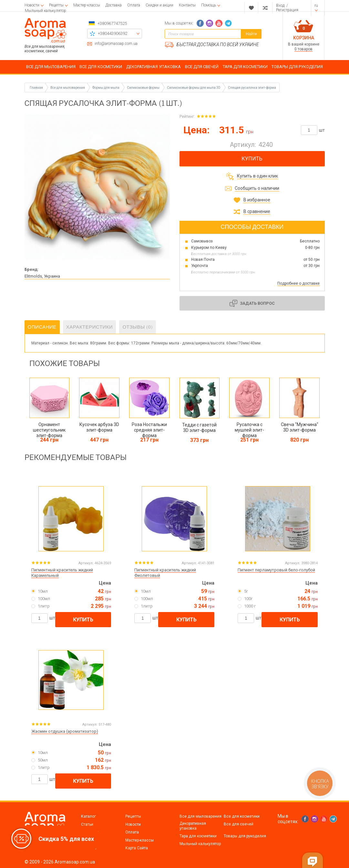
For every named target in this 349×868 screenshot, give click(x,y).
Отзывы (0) (138, 327)
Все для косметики (242, 816)
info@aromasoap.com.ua (116, 44)
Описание (42, 327)
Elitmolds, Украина (42, 276)
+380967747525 (112, 23)
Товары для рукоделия (245, 836)
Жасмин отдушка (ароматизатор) (65, 731)
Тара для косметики (198, 836)
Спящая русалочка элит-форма (252, 88)
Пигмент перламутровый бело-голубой (276, 570)
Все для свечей (239, 824)
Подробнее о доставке (298, 283)
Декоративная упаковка (193, 826)
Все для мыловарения (200, 816)
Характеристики (90, 327)
